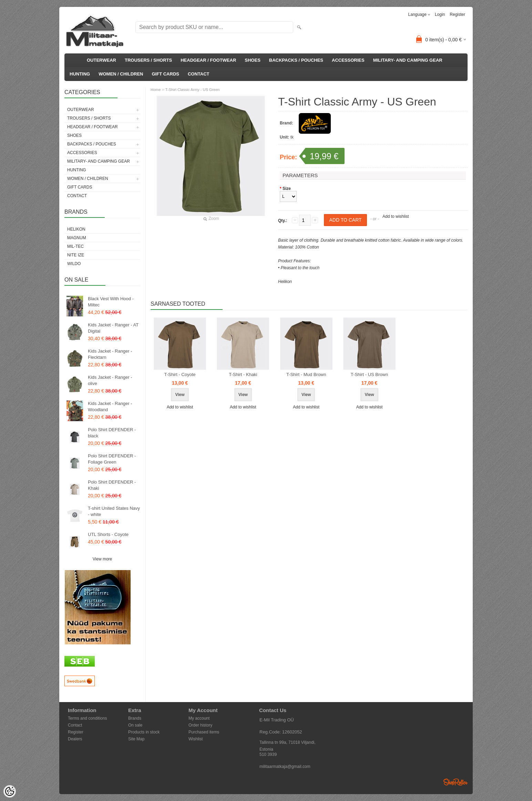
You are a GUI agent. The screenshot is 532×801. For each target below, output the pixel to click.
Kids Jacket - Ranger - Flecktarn (110, 354)
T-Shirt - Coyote (180, 374)
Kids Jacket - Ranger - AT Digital (113, 328)
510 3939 (268, 754)
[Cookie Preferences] (10, 791)
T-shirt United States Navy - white (114, 511)
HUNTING (80, 74)
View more (102, 559)
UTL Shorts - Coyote (108, 534)
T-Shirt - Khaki (243, 374)
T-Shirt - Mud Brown (306, 374)
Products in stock (144, 732)
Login (440, 14)
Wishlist (196, 739)
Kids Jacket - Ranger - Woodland (110, 407)
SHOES (253, 60)
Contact (75, 725)
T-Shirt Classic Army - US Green (193, 90)
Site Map (136, 739)
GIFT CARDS (166, 74)
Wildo (74, 264)
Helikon (76, 229)
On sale (135, 725)
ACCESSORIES (348, 60)
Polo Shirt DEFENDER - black (112, 433)
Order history (200, 725)
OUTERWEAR (101, 60)
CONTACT (199, 74)
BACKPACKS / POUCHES (296, 60)
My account (199, 718)
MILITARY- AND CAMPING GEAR (408, 60)
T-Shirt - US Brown (369, 374)
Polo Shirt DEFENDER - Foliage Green (112, 459)
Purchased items (204, 732)
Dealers (75, 739)
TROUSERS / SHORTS (148, 60)
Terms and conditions (87, 718)
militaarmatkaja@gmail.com (285, 767)
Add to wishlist (396, 216)
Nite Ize (76, 255)
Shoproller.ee (456, 782)
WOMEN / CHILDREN (121, 74)
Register (457, 14)
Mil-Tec (75, 246)
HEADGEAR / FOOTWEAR (208, 60)
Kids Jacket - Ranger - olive (110, 380)
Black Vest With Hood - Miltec (111, 302)
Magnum (77, 238)
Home (156, 90)
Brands (135, 718)
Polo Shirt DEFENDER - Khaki (112, 485)
